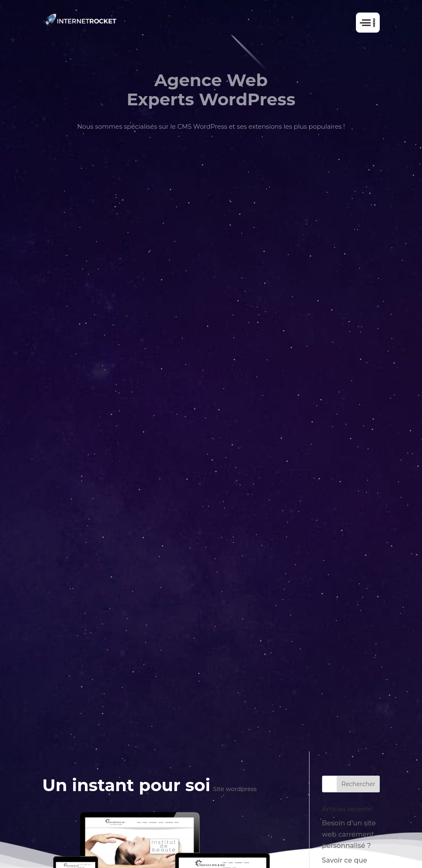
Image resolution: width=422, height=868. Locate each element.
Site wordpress (235, 789)
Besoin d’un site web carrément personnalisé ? (349, 834)
